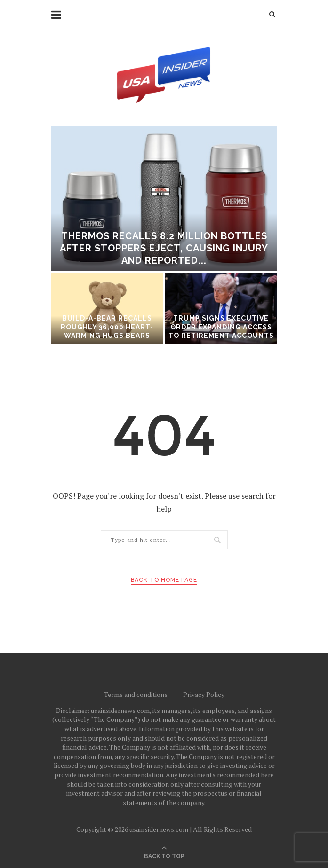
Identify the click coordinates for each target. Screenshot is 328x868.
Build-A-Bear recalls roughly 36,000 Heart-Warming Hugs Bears (107, 327)
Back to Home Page (164, 580)
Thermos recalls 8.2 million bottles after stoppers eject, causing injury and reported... (164, 248)
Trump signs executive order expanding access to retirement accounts (221, 327)
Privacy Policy (204, 694)
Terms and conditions (136, 694)
